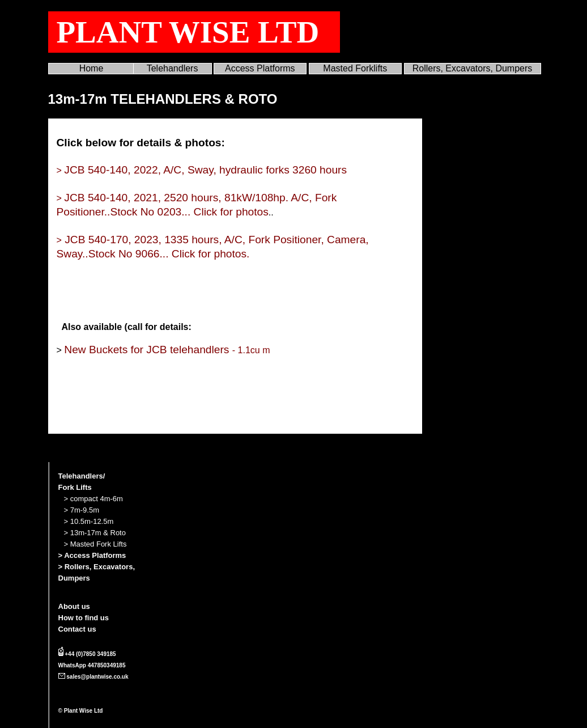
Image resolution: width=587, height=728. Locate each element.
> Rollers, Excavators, (97, 567)
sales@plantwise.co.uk (97, 677)
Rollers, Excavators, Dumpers (473, 68)
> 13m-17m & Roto (95, 533)
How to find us (84, 618)
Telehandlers (173, 68)
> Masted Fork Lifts (95, 544)
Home (92, 68)
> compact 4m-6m (93, 499)
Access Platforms (260, 68)
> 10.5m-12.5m (89, 521)
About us (74, 606)
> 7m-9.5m (82, 510)
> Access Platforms (92, 555)
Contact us (77, 629)
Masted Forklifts (355, 68)
